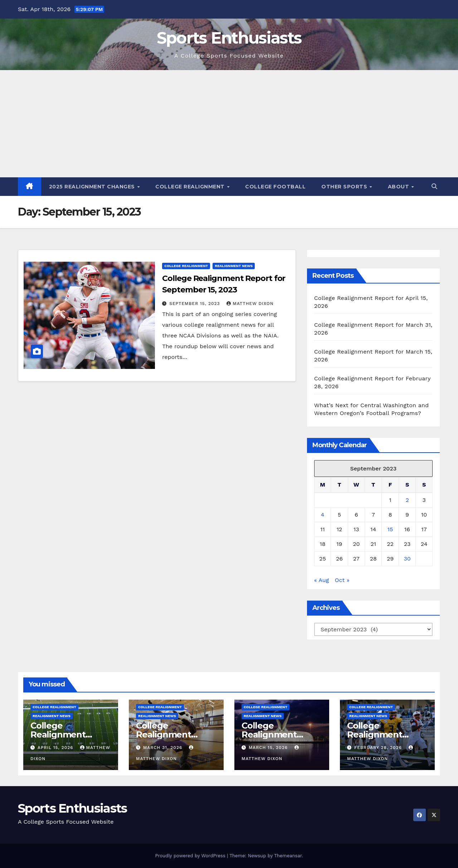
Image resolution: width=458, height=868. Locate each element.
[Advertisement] (229, 124)
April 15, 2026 (56, 748)
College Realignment (191, 187)
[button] (434, 186)
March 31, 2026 (164, 748)
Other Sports (345, 187)
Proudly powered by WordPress (191, 856)
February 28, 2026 (379, 748)
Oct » (342, 580)
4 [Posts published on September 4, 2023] (323, 515)
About (399, 187)
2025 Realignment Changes (93, 187)
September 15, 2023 (195, 304)
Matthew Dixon (250, 304)
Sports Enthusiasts (229, 38)
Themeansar (288, 856)
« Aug (322, 580)
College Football (275, 187)
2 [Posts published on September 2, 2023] (407, 500)
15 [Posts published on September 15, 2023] (390, 529)
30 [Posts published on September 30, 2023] (407, 559)
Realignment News (234, 266)
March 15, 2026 (269, 748)
